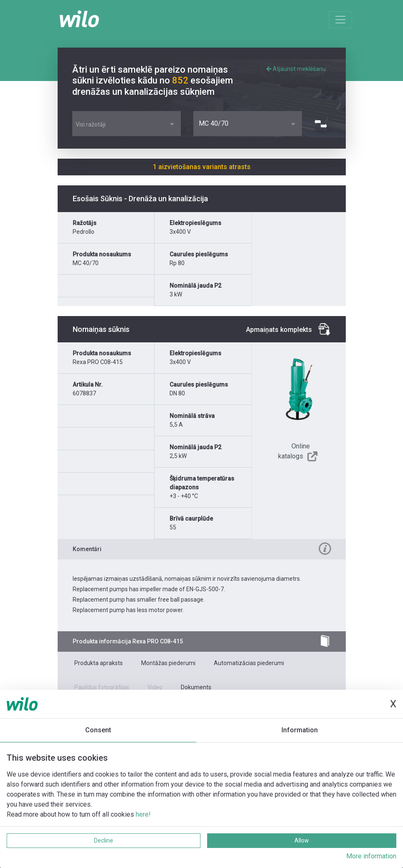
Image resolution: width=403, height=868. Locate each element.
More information (371, 856)
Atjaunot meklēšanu (296, 69)
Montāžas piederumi (168, 663)
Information (300, 730)
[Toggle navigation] (340, 20)
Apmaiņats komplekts (279, 330)
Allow (302, 840)
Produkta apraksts (99, 663)
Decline (104, 840)
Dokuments (196, 687)
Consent (98, 730)
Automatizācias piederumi (249, 663)
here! (143, 814)
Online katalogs (294, 451)
